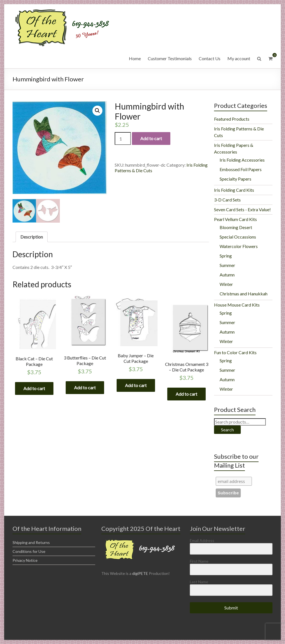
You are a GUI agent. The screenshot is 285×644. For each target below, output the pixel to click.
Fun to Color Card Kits (235, 352)
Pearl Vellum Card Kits (235, 219)
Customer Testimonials (170, 58)
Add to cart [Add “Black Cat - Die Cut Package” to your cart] (34, 389)
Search (227, 430)
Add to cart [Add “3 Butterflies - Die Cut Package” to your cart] (85, 388)
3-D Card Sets (227, 200)
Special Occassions (238, 237)
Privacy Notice (25, 560)
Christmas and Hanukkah (244, 294)
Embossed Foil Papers (241, 169)
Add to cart (151, 138)
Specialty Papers (235, 179)
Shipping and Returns (31, 542)
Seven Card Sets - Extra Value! (242, 209)
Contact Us (210, 58)
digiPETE (140, 573)
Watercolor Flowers (239, 246)
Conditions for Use (29, 551)
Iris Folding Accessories (242, 160)
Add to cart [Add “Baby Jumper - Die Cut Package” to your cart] (136, 385)
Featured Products (232, 119)
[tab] (32, 237)
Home (135, 58)
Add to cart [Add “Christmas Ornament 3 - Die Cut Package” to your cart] (186, 394)
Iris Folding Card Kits (234, 190)
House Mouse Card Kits (237, 305)
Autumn (227, 275)
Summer (227, 265)
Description (32, 237)
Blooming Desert (236, 227)
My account (239, 58)
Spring (226, 256)
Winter (226, 284)
